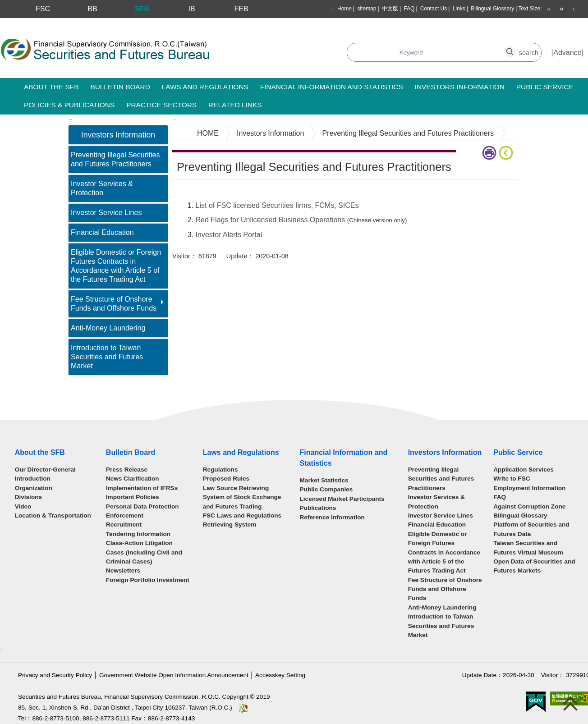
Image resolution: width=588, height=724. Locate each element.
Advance (567, 53)
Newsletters (123, 570)
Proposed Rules (226, 479)
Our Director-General (45, 470)
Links (459, 9)
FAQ (409, 9)
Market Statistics (324, 480)
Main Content (194, 193)
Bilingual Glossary (492, 9)
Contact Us (434, 9)
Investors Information (270, 133)
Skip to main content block (42, 23)
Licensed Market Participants (342, 499)
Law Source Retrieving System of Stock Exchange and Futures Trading (242, 497)
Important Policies (133, 497)
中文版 (390, 9)
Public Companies (326, 489)
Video (23, 506)
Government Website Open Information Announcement (174, 675)
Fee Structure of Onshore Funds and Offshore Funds (114, 304)
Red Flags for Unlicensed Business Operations (271, 220)
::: (331, 9)
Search (259, 53)
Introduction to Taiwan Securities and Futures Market (107, 357)
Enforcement (125, 516)
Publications (318, 508)
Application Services (524, 470)
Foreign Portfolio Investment (148, 580)
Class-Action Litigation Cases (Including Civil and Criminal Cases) (144, 552)
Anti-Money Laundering (108, 328)
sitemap (367, 9)
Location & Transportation (53, 516)
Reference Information (332, 517)
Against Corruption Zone (529, 506)
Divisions (28, 497)
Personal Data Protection (142, 506)
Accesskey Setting (280, 675)
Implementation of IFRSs (142, 488)
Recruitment (124, 525)
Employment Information (529, 488)
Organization (34, 488)
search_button (411, 48)
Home (345, 9)
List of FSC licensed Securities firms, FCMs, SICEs (277, 205)
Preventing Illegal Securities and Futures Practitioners (115, 159)
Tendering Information (138, 534)
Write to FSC (512, 479)
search (515, 48)
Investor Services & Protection (102, 188)
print (489, 153)
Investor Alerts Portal (229, 235)
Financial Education (102, 232)
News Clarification (133, 479)
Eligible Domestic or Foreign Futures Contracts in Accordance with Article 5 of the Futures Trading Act (116, 266)
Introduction (33, 479)
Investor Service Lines (106, 213)
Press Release (127, 470)
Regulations (220, 470)
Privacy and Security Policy (55, 675)
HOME (208, 133)
